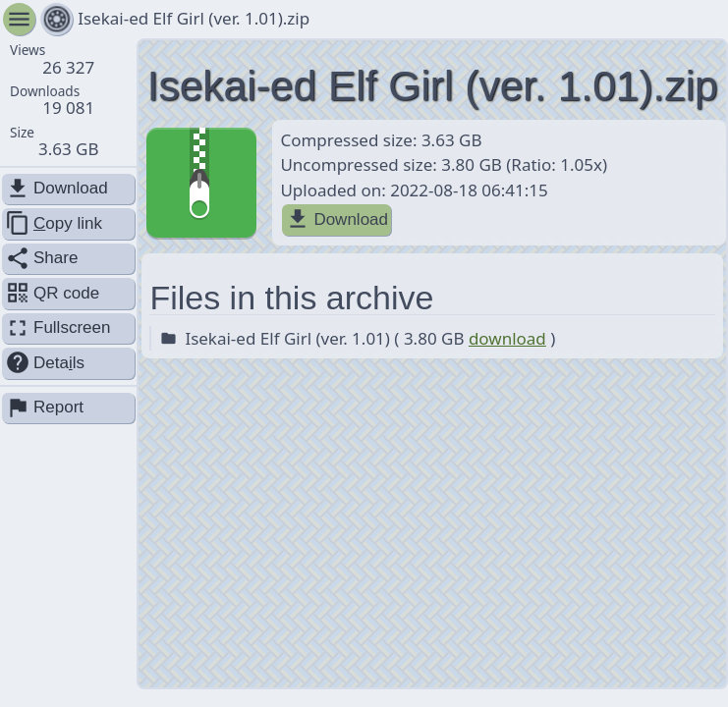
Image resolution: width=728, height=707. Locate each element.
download (507, 338)
